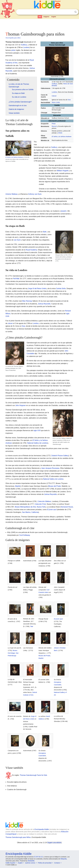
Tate (32, 626)
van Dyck (17, 240)
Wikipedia (64, 859)
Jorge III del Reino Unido (37, 288)
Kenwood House (67, 507)
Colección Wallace (44, 501)
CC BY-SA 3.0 (38, 857)
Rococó (54, 126)
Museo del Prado (55, 486)
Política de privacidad (45, 863)
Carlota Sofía (61, 288)
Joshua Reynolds (44, 304)
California (35, 512)
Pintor (54, 124)
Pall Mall (16, 279)
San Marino (26, 512)
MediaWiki (31, 861)
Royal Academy (31, 250)
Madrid (18, 486)
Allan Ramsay (27, 301)
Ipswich (64, 211)
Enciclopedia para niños (13, 38)
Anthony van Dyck (35, 194)
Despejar (71, 12)
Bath (45, 232)
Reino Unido (56, 102)
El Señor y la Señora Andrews (62, 137)
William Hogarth (63, 171)
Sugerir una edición (54, 843)
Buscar (76, 12)
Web (40, 17)
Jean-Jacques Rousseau (50, 468)
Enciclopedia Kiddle (42, 829)
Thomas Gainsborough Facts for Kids (33, 775)
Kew (69, 100)
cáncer (10, 323)
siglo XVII (37, 430)
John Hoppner (21, 405)
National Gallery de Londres (37, 443)
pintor (13, 50)
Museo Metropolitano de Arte (25, 507)
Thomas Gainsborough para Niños (18, 837)
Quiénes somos (30, 863)
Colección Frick (40, 504)
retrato (60, 133)
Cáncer (54, 96)
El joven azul (52, 510)
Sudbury (54, 84)
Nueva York (41, 507)
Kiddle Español (10, 863)
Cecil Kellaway (25, 535)
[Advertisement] (40, 25)
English (54, 17)
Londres (54, 92)
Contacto (57, 863)
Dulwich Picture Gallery (60, 456)
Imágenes (46, 17)
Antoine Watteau (12, 194)
